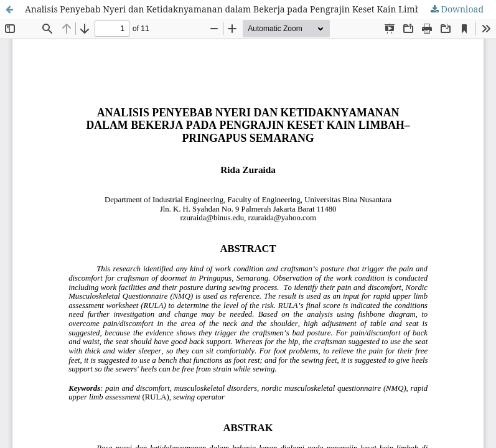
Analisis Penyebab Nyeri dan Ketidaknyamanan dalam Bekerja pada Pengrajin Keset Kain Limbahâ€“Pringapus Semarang (260, 9)
